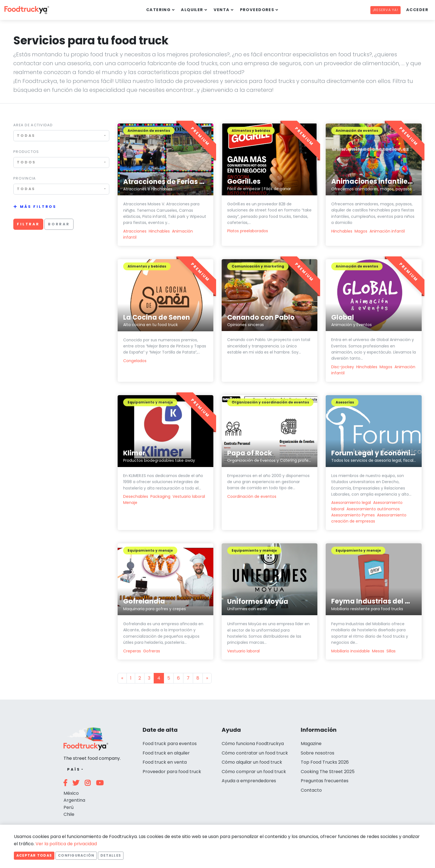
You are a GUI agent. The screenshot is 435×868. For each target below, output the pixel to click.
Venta (222, 10)
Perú (69, 807)
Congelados (135, 361)
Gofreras (152, 651)
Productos (26, 152)
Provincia (25, 178)
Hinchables (159, 231)
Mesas (378, 651)
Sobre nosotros (318, 753)
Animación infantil (387, 231)
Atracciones (135, 231)
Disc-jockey (343, 367)
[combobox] (61, 136)
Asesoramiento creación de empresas (369, 518)
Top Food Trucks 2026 (325, 762)
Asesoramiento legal (351, 503)
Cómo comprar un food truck (254, 772)
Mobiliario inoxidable (351, 651)
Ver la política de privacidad (66, 844)
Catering (159, 10)
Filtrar (28, 224)
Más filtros (38, 207)
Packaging (160, 496)
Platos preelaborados (248, 231)
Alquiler (192, 10)
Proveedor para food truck (172, 772)
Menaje (130, 503)
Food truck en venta (165, 762)
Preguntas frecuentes (325, 781)
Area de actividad (33, 125)
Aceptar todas (34, 855)
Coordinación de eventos (252, 496)
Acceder (417, 10)
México (71, 793)
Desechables (136, 496)
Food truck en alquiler (166, 753)
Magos (361, 231)
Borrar (59, 224)
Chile (69, 814)
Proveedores (257, 10)
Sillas (391, 651)
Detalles (111, 855)
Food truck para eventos (170, 744)
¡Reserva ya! (385, 10)
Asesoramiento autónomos (373, 509)
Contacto (311, 790)
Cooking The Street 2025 (328, 772)
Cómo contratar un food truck (255, 753)
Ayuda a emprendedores (249, 781)
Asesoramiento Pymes (353, 515)
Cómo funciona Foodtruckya (253, 744)
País (74, 769)
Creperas (132, 651)
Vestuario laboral (189, 496)
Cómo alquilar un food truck (252, 762)
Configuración (76, 855)
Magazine (311, 744)
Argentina (74, 800)
